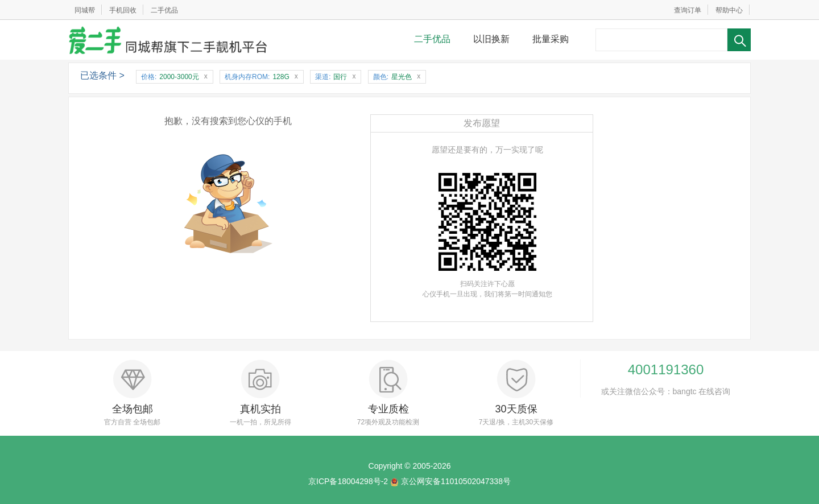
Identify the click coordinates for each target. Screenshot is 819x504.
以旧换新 (491, 39)
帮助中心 (729, 10)
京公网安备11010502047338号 (456, 481)
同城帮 (85, 10)
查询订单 (688, 10)
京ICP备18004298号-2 (348, 481)
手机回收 (123, 10)
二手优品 (164, 10)
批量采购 (551, 39)
